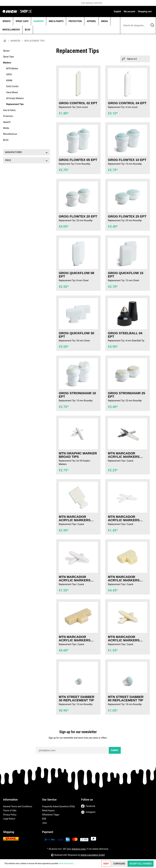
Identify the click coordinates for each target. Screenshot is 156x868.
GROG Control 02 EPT (78, 103)
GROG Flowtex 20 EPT (78, 216)
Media (6, 128)
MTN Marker (12, 69)
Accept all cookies (141, 864)
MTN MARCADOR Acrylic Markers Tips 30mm (124, 579)
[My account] (129, 11)
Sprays (6, 51)
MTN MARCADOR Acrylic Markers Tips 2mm (75, 579)
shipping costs (79, 849)
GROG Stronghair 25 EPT (126, 395)
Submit (115, 750)
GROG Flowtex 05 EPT (78, 160)
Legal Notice (9, 819)
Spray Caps (9, 57)
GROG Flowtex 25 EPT (127, 216)
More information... (67, 864)
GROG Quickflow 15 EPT (126, 275)
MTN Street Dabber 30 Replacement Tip (77, 699)
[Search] (152, 26)
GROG (9, 74)
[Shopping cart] (145, 11)
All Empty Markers (15, 98)
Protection (8, 116)
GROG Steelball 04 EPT (125, 335)
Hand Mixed (12, 92)
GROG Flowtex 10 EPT (127, 160)
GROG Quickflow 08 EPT (77, 275)
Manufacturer (27, 152)
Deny (106, 864)
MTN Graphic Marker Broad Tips (78, 455)
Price (27, 160)
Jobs (44, 823)
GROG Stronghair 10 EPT (77, 395)
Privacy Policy (10, 815)
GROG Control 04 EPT (127, 103)
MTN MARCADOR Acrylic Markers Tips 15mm (75, 518)
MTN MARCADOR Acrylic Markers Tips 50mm (75, 639)
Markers (7, 63)
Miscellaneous (10, 134)
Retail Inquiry (48, 810)
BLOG (6, 140)
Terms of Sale (10, 810)
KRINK (9, 80)
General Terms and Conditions (18, 806)
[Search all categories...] (134, 26)
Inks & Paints (9, 110)
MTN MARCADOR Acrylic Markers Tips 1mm (124, 518)
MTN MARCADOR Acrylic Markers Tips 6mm (124, 639)
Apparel (7, 122)
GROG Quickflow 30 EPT (77, 335)
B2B (44, 819)
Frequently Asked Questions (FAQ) (58, 806)
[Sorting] (135, 59)
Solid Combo (12, 86)
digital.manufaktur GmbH (93, 855)
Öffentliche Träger (51, 815)
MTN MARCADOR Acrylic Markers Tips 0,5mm (124, 455)
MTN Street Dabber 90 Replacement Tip (126, 699)
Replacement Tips (15, 104)
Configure (119, 864)
